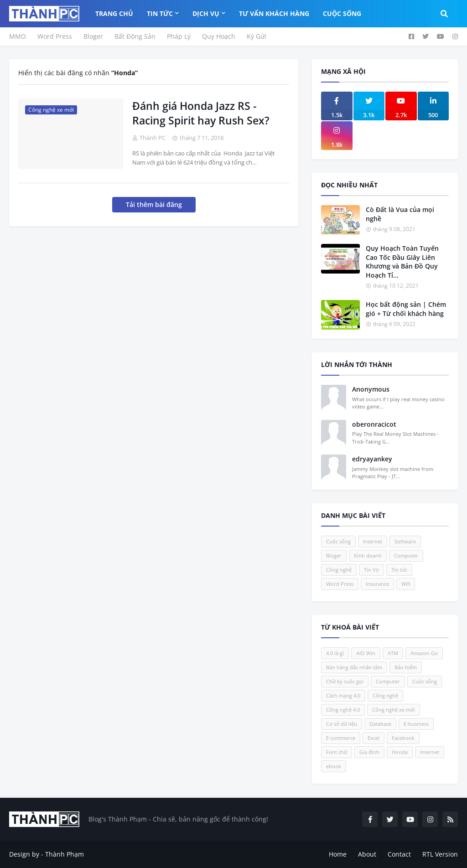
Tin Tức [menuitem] (160, 13)
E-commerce (341, 738)
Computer (406, 555)
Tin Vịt (371, 570)
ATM (393, 653)
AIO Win (366, 653)
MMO (18, 36)
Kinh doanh (368, 555)
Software (405, 541)
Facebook (403, 738)
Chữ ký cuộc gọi (345, 681)
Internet (373, 541)
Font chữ (337, 752)
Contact (399, 854)
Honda (400, 752)
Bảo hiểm (406, 667)
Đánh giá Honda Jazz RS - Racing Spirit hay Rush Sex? (201, 113)
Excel (374, 738)
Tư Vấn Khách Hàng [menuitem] (274, 13)
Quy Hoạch (219, 36)
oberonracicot (374, 424)
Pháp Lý (179, 36)
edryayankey (372, 459)
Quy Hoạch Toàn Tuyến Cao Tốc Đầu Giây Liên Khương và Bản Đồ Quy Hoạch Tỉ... (402, 262)
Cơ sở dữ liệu (342, 724)
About (367, 854)
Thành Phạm (65, 854)
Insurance (377, 584)
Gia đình (369, 752)
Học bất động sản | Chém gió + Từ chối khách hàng (406, 309)
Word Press (55, 36)
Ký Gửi (257, 36)
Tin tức (399, 570)
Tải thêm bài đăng (154, 204)
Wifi (406, 584)
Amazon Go (424, 653)
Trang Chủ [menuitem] (114, 13)
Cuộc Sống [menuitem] (342, 13)
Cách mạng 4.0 (343, 695)
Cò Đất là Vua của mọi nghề (400, 214)
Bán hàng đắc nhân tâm (354, 667)
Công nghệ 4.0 (343, 710)
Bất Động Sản (135, 36)
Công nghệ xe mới (394, 710)
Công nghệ (339, 570)
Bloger (93, 36)
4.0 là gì (335, 653)
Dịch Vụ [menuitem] (206, 13)
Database (380, 724)
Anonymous (371, 389)
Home (338, 854)
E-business (416, 724)
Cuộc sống (338, 541)
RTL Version (440, 854)
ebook (334, 766)
